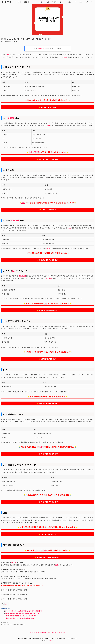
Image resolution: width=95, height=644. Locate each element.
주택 (13, 375)
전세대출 (15, 220)
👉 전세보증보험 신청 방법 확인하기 (48, 454)
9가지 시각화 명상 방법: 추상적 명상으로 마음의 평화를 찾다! (24, 611)
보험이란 (14, 563)
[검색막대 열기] (92, 2)
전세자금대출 (40, 550)
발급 (45, 303)
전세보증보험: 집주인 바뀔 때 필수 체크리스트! (20, 618)
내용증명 (10, 118)
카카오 (48, 125)
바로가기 (53, 638)
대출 (48, 248)
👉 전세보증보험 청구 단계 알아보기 (48, 159)
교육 (87, 2)
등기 (14, 271)
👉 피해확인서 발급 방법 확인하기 (48, 310)
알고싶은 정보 (33, 638)
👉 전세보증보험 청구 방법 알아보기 (48, 260)
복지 (35, 2)
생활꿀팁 (28, 2)
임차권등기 (22, 276)
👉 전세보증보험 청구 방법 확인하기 (48, 403)
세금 (40, 447)
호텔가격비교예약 (44, 638)
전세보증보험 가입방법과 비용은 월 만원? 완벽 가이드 (22, 616)
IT (75, 2)
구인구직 (55, 2)
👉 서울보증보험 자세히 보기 (47, 534)
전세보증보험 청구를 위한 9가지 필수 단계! (14, 624)
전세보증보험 (34, 152)
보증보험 (41, 48)
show (7, 604)
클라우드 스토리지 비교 (64, 638)
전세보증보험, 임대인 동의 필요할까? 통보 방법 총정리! (22, 613)
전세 (23, 203)
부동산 (70, 2)
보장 (57, 565)
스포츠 (81, 2)
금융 (63, 2)
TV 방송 (47, 2)
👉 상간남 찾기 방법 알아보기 (48, 359)
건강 (41, 2)
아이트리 (7, 2)
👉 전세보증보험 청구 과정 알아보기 (48, 502)
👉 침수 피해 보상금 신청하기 (48, 107)
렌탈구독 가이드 (23, 638)
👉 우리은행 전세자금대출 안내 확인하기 (48, 557)
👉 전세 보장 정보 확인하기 (48, 210)
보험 (8, 55)
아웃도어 (75, 638)
